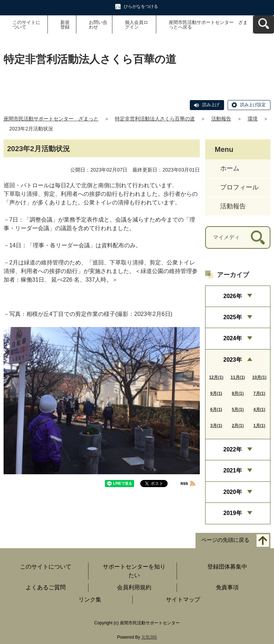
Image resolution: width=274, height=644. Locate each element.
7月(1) (259, 393)
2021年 (233, 470)
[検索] (258, 237)
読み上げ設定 (253, 105)
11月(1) (238, 377)
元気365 (149, 637)
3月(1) (216, 426)
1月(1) (259, 426)
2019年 (233, 513)
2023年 (233, 360)
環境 (253, 119)
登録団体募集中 (227, 567)
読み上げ (211, 105)
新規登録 (65, 25)
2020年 (233, 492)
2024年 (233, 338)
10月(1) (259, 377)
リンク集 (90, 600)
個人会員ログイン (136, 25)
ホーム (230, 168)
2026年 (233, 296)
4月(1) (259, 410)
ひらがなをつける (141, 6)
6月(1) (216, 410)
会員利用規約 (134, 587)
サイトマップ (183, 600)
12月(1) (216, 377)
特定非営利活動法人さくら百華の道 (155, 119)
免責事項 (227, 587)
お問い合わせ (98, 25)
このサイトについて (26, 25)
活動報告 (221, 119)
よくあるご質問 (46, 587)
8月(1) (238, 393)
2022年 (233, 449)
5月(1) (238, 410)
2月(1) (238, 426)
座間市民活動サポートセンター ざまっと (51, 119)
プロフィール (239, 187)
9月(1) (216, 393)
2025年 (233, 317)
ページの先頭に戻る (225, 540)
